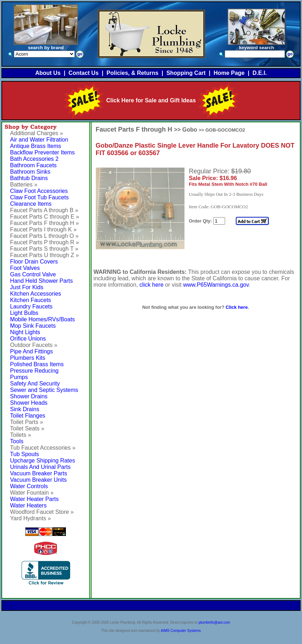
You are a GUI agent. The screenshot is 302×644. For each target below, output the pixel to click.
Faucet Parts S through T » (44, 249)
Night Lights (25, 332)
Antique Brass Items (35, 146)
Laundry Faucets (31, 306)
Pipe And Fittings (31, 351)
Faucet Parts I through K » (43, 229)
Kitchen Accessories (35, 294)
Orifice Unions (28, 339)
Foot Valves (25, 268)
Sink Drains (25, 409)
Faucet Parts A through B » (44, 210)
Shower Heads (29, 403)
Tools (17, 441)
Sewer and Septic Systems (44, 390)
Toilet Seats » (27, 428)
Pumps (19, 377)
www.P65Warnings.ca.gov (216, 285)
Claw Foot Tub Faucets (39, 197)
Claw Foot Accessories (39, 191)
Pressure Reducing (34, 371)
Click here (236, 307)
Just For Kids (27, 287)
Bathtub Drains (29, 178)
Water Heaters (28, 505)
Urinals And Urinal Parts (40, 467)
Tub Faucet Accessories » (43, 448)
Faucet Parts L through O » (44, 236)
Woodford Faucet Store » (42, 512)
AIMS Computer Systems (181, 631)
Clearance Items (31, 204)
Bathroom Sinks (30, 172)
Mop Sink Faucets (33, 326)
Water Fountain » (32, 493)
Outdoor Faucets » (34, 345)
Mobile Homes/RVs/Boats (42, 319)
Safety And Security (35, 384)
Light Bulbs (24, 313)
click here (152, 285)
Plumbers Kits (28, 358)
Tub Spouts (24, 454)
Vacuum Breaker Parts (38, 473)
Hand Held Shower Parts (41, 281)
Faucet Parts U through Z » (44, 255)
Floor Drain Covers (34, 262)
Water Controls (29, 486)
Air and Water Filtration (39, 140)
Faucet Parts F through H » (44, 223)
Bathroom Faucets (33, 165)
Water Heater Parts (34, 499)
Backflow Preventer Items (42, 152)
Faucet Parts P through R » (45, 242)
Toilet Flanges (28, 416)
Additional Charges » (37, 133)
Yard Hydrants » (30, 518)
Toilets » (20, 435)
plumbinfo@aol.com (215, 622)
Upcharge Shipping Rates (42, 461)
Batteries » (24, 185)
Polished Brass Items (37, 364)
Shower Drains (29, 396)
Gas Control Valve (33, 274)
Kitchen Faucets (30, 300)
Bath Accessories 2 (34, 159)
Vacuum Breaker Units (38, 480)
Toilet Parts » (26, 422)
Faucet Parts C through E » (45, 217)
